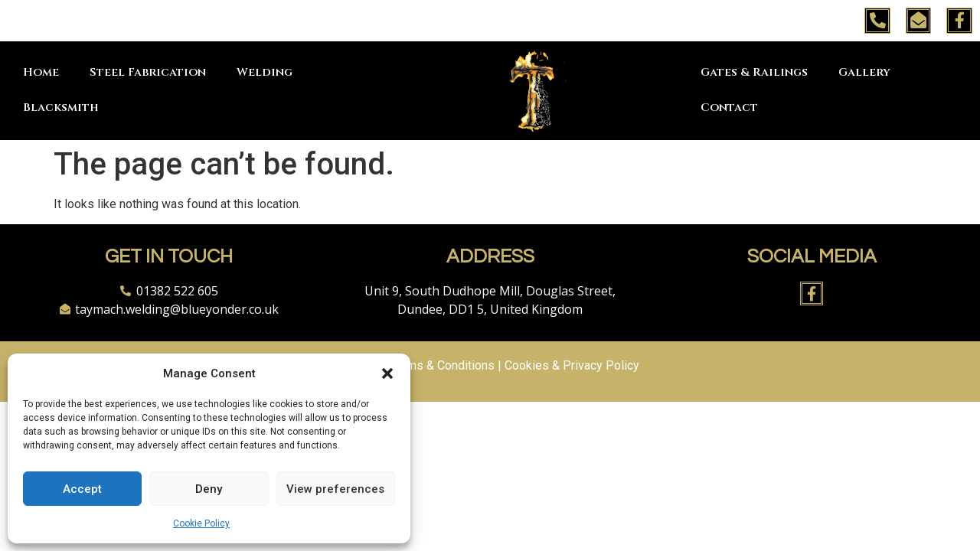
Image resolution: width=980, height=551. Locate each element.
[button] (387, 373)
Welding (265, 72)
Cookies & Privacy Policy (572, 365)
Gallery (864, 72)
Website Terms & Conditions (418, 365)
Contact (729, 108)
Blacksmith (61, 108)
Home (41, 72)
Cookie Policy (201, 523)
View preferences (335, 489)
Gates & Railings (754, 72)
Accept (82, 489)
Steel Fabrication (148, 72)
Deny (209, 489)
